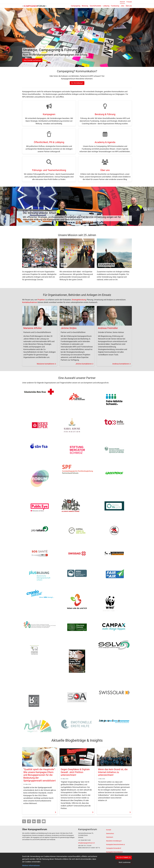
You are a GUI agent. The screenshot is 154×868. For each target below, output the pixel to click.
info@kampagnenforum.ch (86, 843)
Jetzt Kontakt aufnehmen (32, 60)
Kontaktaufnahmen (30, 302)
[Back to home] (34, 6)
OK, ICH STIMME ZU (124, 857)
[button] (24, 821)
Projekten (41, 300)
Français (129, 2)
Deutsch (122, 2)
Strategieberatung (79, 300)
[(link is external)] (119, 841)
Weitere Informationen (31, 866)
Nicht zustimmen (125, 862)
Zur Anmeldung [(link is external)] (77, 83)
